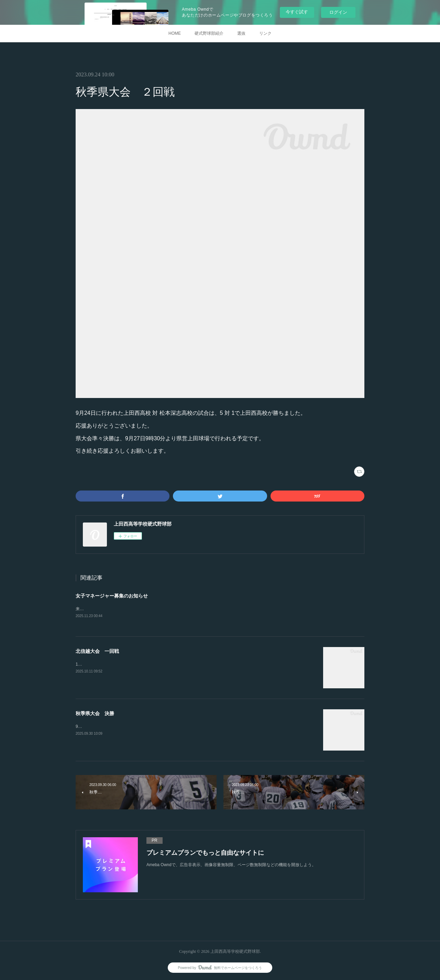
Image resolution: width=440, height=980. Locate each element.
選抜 (241, 33)
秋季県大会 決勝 (95, 714)
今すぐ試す (297, 12)
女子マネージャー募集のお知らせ (112, 596)
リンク (265, 33)
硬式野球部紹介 (209, 33)
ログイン (338, 12)
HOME (175, 33)
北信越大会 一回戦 (97, 652)
